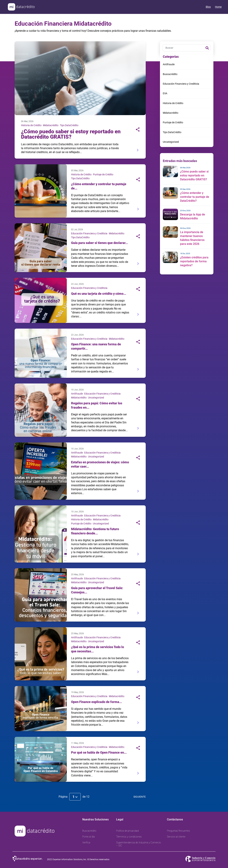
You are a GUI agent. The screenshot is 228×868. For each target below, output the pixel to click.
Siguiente (140, 797)
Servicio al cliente (176, 837)
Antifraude (77, 394)
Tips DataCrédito (69, 125)
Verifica (86, 843)
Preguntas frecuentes (178, 831)
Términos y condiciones (129, 837)
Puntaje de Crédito (103, 174)
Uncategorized (96, 398)
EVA (165, 93)
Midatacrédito (51, 125)
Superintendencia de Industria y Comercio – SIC (138, 844)
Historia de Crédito (31, 125)
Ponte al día (89, 837)
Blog (208, 7)
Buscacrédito (170, 74)
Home (218, 7)
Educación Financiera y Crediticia (89, 233)
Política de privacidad (127, 831)
